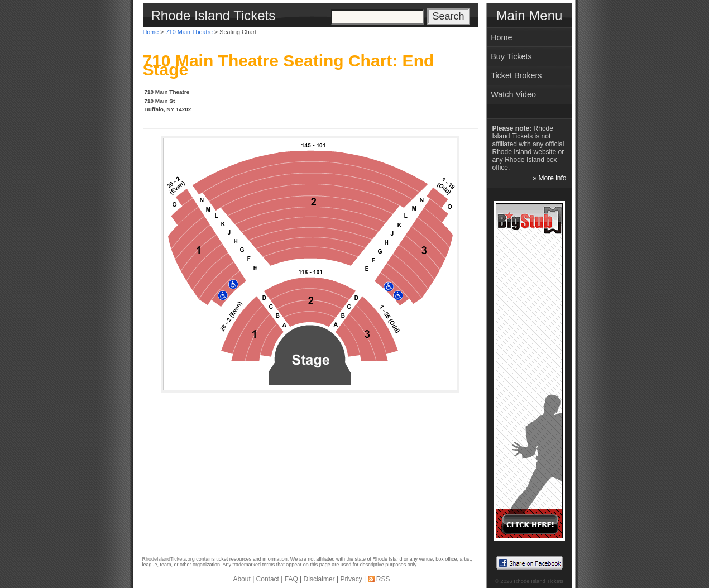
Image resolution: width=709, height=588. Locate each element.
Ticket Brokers (516, 75)
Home (151, 32)
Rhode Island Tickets (538, 581)
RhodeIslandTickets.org (169, 559)
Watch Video (513, 94)
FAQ (291, 579)
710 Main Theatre (189, 32)
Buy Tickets (511, 56)
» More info (549, 178)
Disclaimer (319, 579)
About (241, 579)
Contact (268, 579)
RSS (383, 579)
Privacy (351, 579)
